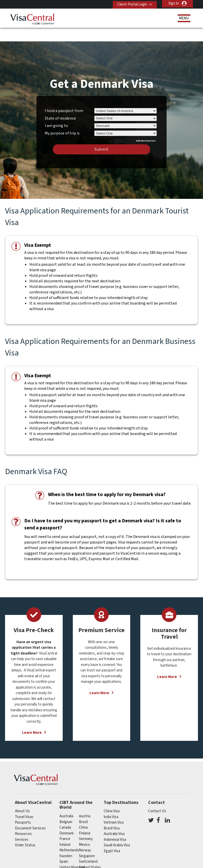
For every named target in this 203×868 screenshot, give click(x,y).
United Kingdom (72, 852)
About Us (22, 796)
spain (64, 846)
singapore (87, 841)
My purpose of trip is (62, 117)
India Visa (111, 802)
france (65, 824)
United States (90, 852)
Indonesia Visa (115, 824)
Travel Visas (24, 802)
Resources (23, 819)
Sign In (174, 3)
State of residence (60, 103)
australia (66, 801)
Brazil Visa (112, 813)
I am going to (56, 111)
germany (86, 824)
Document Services (30, 813)
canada (65, 812)
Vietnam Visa (114, 807)
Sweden (66, 841)
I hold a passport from (64, 95)
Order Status (25, 830)
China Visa (112, 796)
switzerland (88, 846)
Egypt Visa (112, 836)
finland (85, 818)
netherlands (69, 835)
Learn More (32, 717)
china (83, 812)
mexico (84, 829)
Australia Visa (114, 819)
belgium (66, 807)
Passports (23, 807)
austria (85, 801)
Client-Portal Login (130, 3)
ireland (65, 829)
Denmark (66, 818)
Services (22, 824)
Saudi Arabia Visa (117, 830)
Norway (85, 835)
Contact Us (157, 796)
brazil (83, 807)
